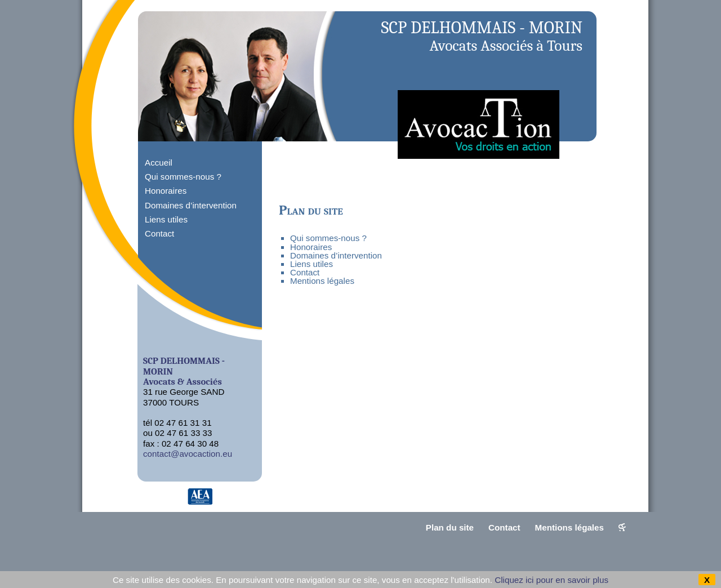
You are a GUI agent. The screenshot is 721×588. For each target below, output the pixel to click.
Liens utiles (166, 219)
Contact (159, 233)
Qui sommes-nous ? (183, 177)
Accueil (159, 162)
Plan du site (450, 527)
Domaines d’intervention (191, 205)
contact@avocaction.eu (188, 454)
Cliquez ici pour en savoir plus (551, 580)
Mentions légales (322, 281)
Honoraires (166, 191)
